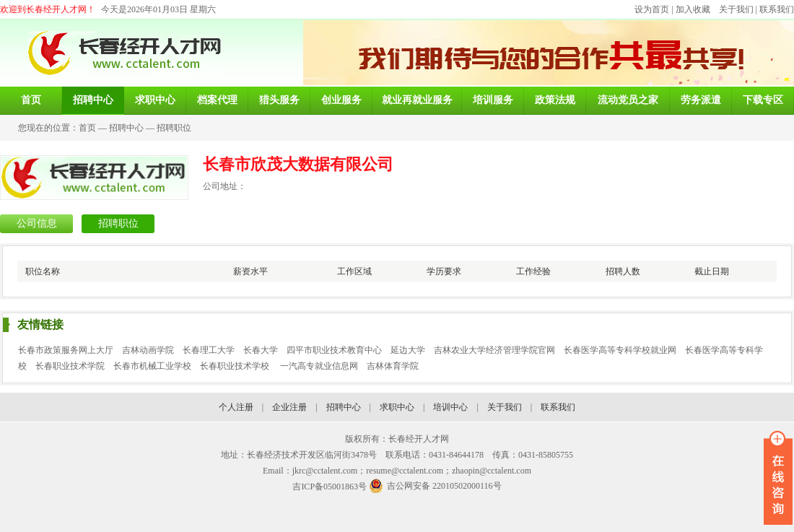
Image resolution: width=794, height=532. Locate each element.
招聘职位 (174, 128)
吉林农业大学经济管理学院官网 (494, 350)
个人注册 (236, 407)
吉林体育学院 (393, 366)
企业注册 (289, 407)
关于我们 (736, 9)
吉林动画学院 (148, 350)
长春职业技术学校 (236, 366)
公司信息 (37, 223)
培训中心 (450, 407)
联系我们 (777, 9)
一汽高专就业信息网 (319, 366)
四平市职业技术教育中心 (334, 350)
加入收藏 (693, 9)
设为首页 (652, 9)
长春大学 (261, 350)
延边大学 (408, 350)
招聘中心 (126, 128)
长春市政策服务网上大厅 (66, 350)
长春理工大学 (209, 350)
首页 (87, 128)
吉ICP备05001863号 (330, 487)
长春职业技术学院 (70, 366)
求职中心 (397, 407)
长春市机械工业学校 (152, 366)
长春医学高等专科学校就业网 (620, 350)
